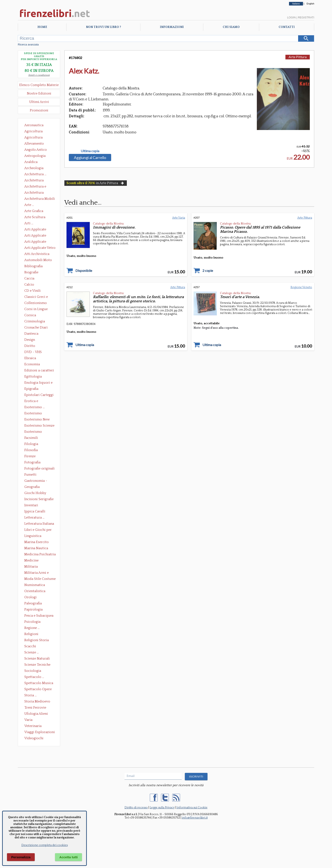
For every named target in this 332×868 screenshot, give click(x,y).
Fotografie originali (39, 468)
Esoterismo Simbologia (33, 432)
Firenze (30, 456)
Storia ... (30, 695)
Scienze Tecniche (37, 665)
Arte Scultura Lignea (35, 218)
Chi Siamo (231, 27)
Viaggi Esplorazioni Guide (40, 732)
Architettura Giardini (34, 193)
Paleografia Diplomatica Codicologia (34, 604)
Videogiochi (34, 738)
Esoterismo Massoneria (33, 414)
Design (30, 340)
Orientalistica (35, 591)
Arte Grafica (34, 211)
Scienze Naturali (37, 659)
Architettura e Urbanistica (35, 187)
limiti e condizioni (39, 75)
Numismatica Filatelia (35, 585)
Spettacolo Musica (39, 683)
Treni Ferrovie (35, 708)
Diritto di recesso (136, 808)
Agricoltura (33, 131)
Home (42, 27)
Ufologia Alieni (36, 714)
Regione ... (32, 628)
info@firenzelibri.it (195, 818)
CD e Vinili (33, 291)
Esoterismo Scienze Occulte (39, 426)
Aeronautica (34, 125)
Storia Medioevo (37, 701)
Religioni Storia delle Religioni (37, 641)
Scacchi (30, 646)
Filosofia (31, 450)
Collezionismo (36, 303)
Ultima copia (90, 151)
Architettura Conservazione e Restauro (37, 181)
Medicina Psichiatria (40, 554)
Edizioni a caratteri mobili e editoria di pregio (39, 371)
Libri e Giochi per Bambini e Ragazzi (38, 530)
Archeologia (34, 168)
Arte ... (29, 205)
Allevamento (34, 144)
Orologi (30, 597)
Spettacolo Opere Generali (38, 690)
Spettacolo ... (34, 677)
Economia (32, 364)
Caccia (29, 278)
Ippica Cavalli (35, 511)
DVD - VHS (33, 352)
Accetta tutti (68, 857)
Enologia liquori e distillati (38, 383)
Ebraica (30, 358)
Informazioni (172, 27)
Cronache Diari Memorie (36, 328)
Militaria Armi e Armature (37, 573)
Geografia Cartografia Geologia (33, 487)
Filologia (31, 444)
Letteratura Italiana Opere (39, 524)
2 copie (208, 271)
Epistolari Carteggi (39, 395)
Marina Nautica (36, 548)
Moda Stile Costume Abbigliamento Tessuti (40, 579)
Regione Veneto (301, 287)
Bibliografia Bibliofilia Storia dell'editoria (37, 267)
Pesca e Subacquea (39, 616)
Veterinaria (33, 726)
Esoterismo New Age (37, 420)
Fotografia (32, 462)
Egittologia (33, 376)
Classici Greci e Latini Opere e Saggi (40, 297)
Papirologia (33, 609)
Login (291, 17)
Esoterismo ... (35, 407)
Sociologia (33, 671)
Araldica (31, 162)
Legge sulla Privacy (162, 808)
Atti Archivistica (37, 254)
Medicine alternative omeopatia (33, 561)
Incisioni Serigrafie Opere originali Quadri (39, 500)
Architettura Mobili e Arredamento (40, 199)
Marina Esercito (37, 542)
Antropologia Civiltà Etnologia (37, 156)
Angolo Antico (36, 150)
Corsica (30, 315)
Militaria (31, 567)
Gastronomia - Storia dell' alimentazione (36, 481)
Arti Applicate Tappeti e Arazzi (37, 242)
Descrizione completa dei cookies (45, 845)
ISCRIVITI (196, 777)
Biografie (31, 272)
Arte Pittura (298, 57)
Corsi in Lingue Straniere (36, 309)
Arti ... (29, 223)
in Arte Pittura (96, 183)
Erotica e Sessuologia (34, 401)
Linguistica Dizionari (33, 536)
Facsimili (31, 438)
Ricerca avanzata (28, 44)
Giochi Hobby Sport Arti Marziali (39, 493)
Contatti (287, 27)
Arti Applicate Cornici (35, 236)
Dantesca (31, 334)
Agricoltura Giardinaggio (35, 138)
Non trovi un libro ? (103, 27)
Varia (28, 720)
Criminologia (35, 321)
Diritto (30, 346)
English (310, 4)
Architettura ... (35, 174)
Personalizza (21, 857)
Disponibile (84, 271)
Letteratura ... (34, 518)
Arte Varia (179, 218)
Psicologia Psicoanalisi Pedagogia (33, 622)
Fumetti (30, 475)
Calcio (29, 285)
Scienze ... (32, 652)
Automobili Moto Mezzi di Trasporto (39, 260)
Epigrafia (31, 389)
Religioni (31, 634)
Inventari (31, 505)
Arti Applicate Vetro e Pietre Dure (40, 248)
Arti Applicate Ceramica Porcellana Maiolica (40, 230)
